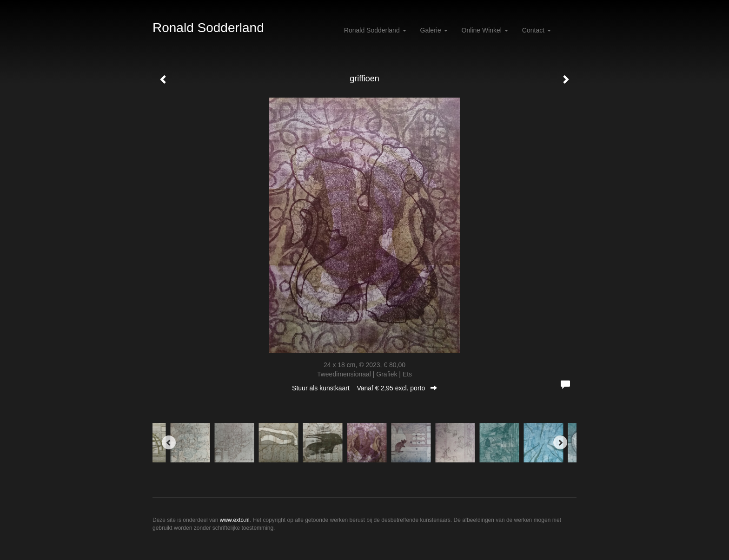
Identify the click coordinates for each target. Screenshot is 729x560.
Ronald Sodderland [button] (375, 30)
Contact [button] (537, 30)
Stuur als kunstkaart (364, 388)
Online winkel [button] (485, 30)
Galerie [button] (434, 30)
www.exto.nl (235, 520)
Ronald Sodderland (208, 28)
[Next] (560, 442)
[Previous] (169, 442)
